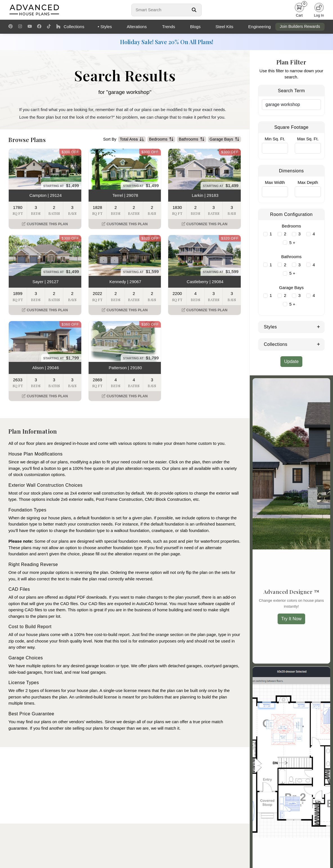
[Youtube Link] (30, 27)
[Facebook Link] (39, 27)
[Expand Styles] (319, 326)
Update (291, 361)
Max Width (275, 182)
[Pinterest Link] (11, 27)
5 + (292, 243)
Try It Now (291, 619)
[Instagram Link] (20, 27)
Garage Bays (224, 139)
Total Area (132, 139)
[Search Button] (194, 10)
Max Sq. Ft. (308, 139)
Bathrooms (192, 139)
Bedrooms (161, 139)
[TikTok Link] (49, 27)
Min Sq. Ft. (275, 139)
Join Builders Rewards (300, 26)
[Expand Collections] (319, 344)
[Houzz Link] (58, 27)
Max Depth (308, 182)
